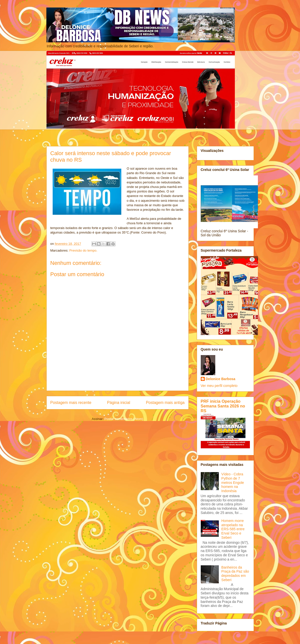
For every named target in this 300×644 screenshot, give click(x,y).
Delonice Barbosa (221, 379)
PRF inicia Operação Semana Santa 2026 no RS (223, 406)
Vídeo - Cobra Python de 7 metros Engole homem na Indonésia (233, 482)
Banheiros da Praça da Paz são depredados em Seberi (235, 574)
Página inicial (119, 403)
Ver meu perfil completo (219, 386)
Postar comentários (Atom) (124, 419)
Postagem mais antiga (165, 403)
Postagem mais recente (71, 403)
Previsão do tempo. (83, 250)
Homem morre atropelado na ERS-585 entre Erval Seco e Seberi (233, 529)
